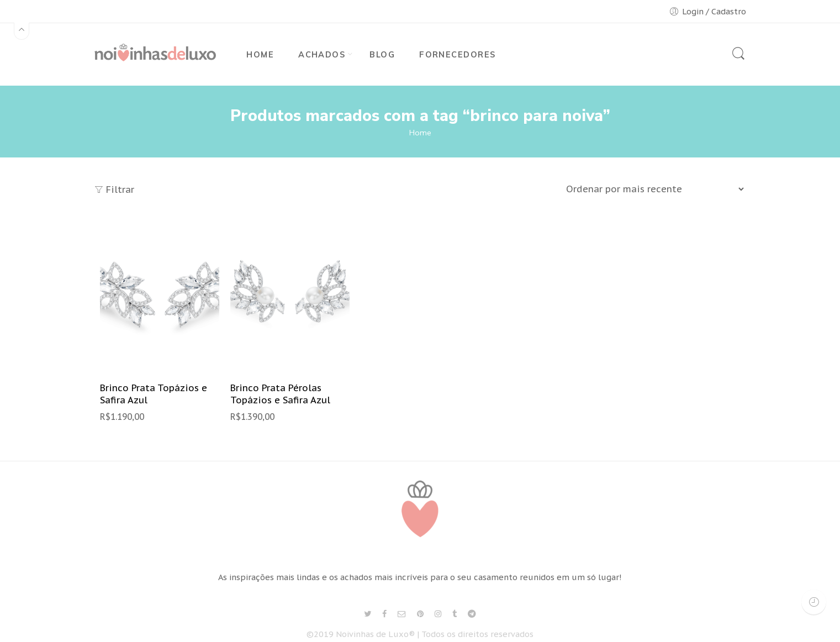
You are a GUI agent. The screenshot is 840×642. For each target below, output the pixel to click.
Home (420, 133)
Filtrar (114, 190)
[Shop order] (653, 189)
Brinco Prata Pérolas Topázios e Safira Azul (280, 394)
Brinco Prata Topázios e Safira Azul (154, 394)
